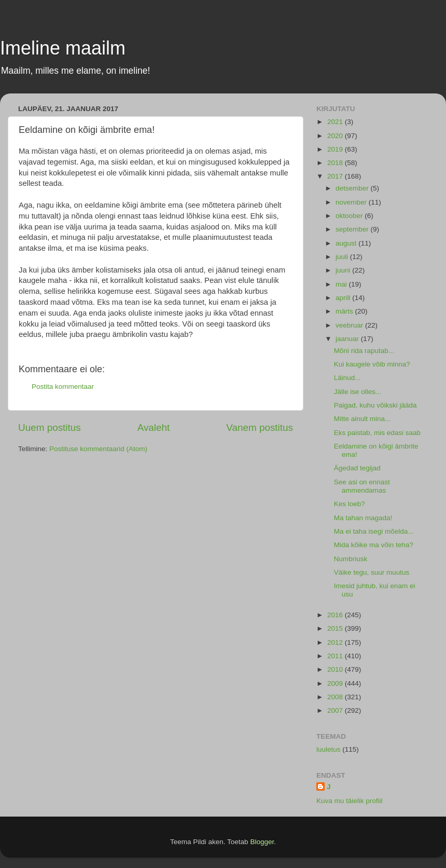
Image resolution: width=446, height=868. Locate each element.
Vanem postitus (260, 428)
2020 (336, 136)
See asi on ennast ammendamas (362, 486)
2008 (336, 697)
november (352, 202)
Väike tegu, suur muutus (372, 572)
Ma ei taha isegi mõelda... (374, 531)
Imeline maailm (63, 48)
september (353, 229)
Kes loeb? (350, 504)
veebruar (350, 325)
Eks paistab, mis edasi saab (377, 433)
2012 (336, 642)
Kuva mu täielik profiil (350, 801)
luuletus (329, 749)
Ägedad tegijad (357, 468)
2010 (336, 669)
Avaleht (154, 428)
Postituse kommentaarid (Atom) (98, 449)
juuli (343, 257)
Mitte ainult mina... (363, 419)
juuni (344, 270)
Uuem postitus (50, 428)
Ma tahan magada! (363, 518)
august (347, 243)
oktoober (350, 216)
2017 (336, 176)
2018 (336, 163)
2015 (336, 628)
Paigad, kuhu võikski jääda (375, 405)
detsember (353, 188)
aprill (344, 298)
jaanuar (348, 339)
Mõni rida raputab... (364, 351)
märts (345, 311)
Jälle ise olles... (358, 392)
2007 (336, 710)
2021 (336, 122)
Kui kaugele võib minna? (372, 364)
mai (342, 284)
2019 (336, 149)
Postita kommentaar (63, 386)
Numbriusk (351, 559)
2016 (336, 615)
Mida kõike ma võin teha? (374, 545)
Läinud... (347, 378)
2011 (336, 656)
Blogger (262, 842)
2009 (336, 683)
